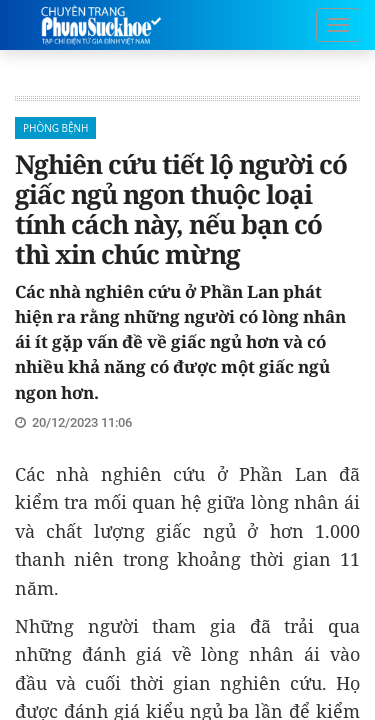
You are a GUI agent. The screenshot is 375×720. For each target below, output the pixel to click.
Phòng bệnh (55, 128)
